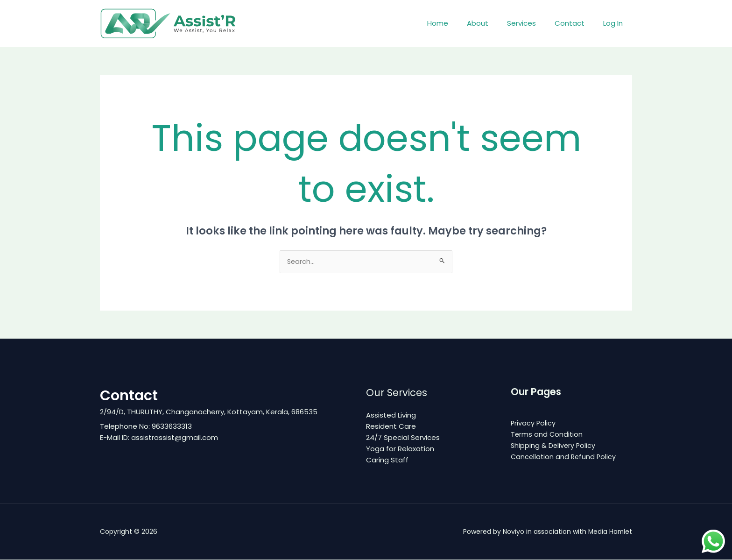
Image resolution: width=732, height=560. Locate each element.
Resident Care (391, 427)
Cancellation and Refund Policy (565, 457)
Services (533, 23)
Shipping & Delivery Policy (554, 446)
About (494, 23)
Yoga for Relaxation (400, 449)
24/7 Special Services (403, 438)
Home (459, 23)
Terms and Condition (547, 435)
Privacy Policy (534, 423)
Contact (577, 23)
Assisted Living (391, 415)
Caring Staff (387, 460)
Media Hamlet (609, 532)
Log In (615, 23)
